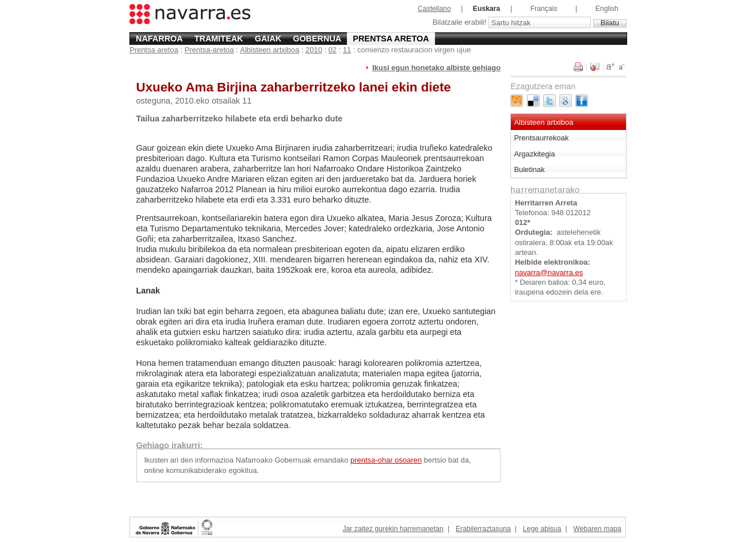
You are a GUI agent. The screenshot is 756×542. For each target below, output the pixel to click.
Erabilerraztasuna (483, 529)
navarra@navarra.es (549, 272)
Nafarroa (159, 39)
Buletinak (529, 169)
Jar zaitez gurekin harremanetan (393, 529)
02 (333, 50)
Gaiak (268, 39)
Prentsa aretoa (391, 39)
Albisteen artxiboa (270, 50)
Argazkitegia (534, 154)
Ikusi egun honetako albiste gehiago (436, 68)
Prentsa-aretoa (209, 50)
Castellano (434, 9)
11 (347, 50)
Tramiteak (219, 39)
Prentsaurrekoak (541, 138)
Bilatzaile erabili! (461, 23)
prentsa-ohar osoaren (386, 460)
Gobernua (317, 39)
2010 (314, 50)
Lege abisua (542, 529)
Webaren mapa (597, 529)
